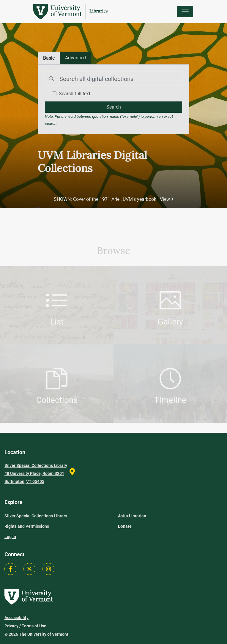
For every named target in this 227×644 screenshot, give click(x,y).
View (167, 199)
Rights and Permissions (27, 526)
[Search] (113, 79)
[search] (113, 107)
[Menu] (185, 12)
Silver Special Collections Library (36, 516)
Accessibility (16, 618)
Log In (10, 537)
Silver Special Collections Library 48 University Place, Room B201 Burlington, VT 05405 (36, 473)
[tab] (75, 58)
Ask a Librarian (132, 516)
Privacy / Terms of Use (25, 626)
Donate (125, 526)
